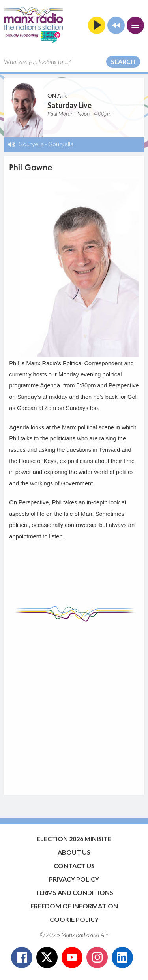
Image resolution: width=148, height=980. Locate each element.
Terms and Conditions (74, 892)
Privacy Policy (74, 879)
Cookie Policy (74, 919)
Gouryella (31, 144)
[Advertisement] (74, 704)
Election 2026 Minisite (74, 839)
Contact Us (74, 866)
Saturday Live (69, 105)
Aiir (105, 935)
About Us (74, 852)
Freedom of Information (74, 906)
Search (123, 61)
